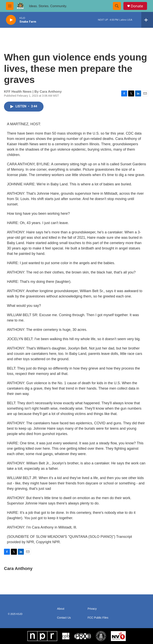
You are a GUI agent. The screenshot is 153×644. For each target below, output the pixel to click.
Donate (137, 6)
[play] (11, 20)
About (61, 609)
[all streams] (147, 20)
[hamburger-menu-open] (10, 6)
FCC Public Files (98, 618)
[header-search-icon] (117, 6)
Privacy (92, 609)
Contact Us (64, 618)
